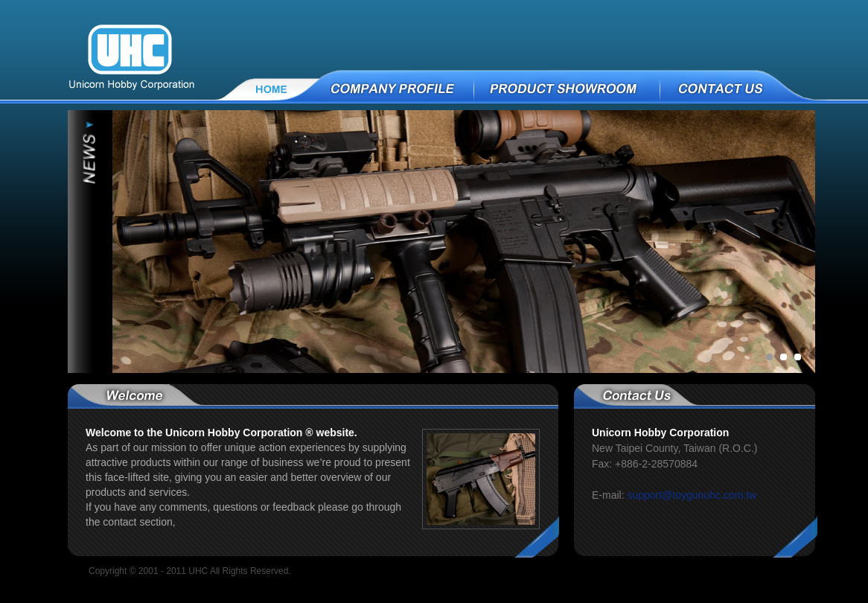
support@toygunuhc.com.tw (692, 495)
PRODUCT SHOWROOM (568, 87)
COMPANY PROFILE (398, 87)
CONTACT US (765, 87)
